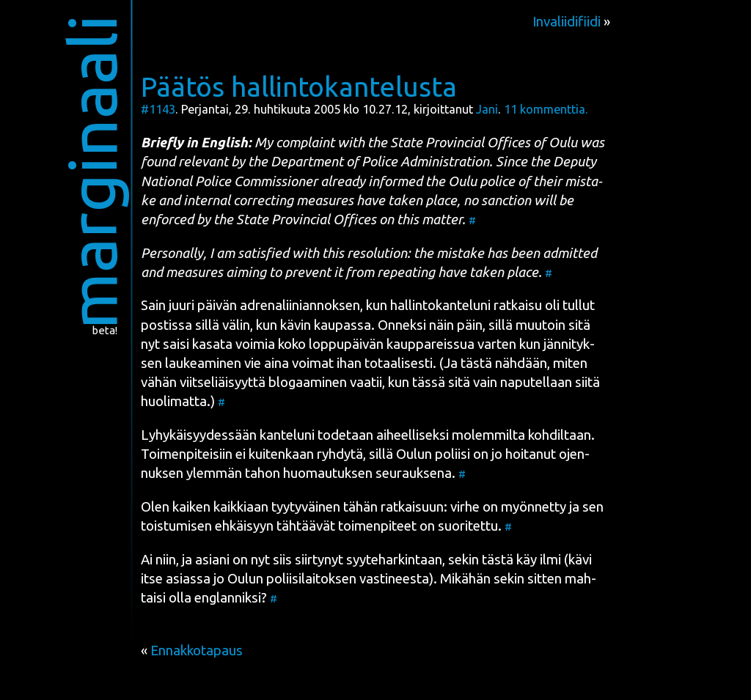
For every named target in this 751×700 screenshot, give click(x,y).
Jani (487, 109)
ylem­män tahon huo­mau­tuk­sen (279, 473)
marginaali (92, 172)
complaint (305, 143)
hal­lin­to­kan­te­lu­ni (440, 305)
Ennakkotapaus (197, 651)
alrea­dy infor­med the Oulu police (418, 181)
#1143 (158, 109)
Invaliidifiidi (567, 22)
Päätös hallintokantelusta (299, 86)
